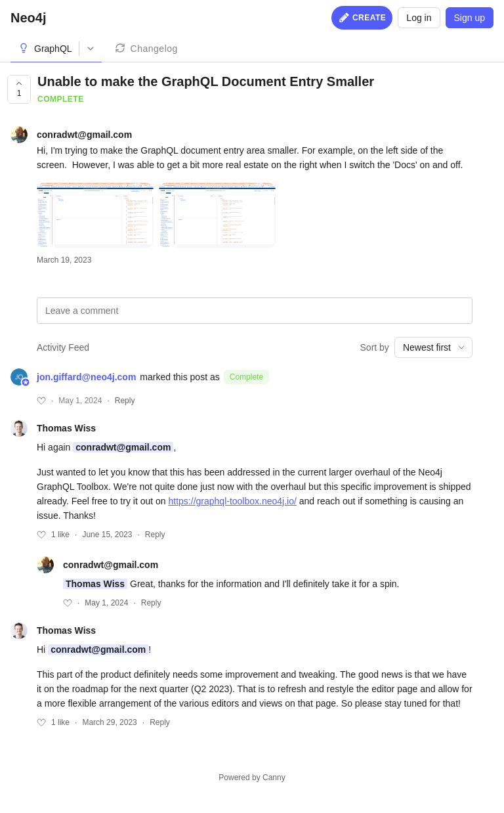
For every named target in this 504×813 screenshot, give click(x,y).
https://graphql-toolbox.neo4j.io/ (233, 501)
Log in (419, 18)
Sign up (470, 18)
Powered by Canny (252, 778)
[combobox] (433, 347)
